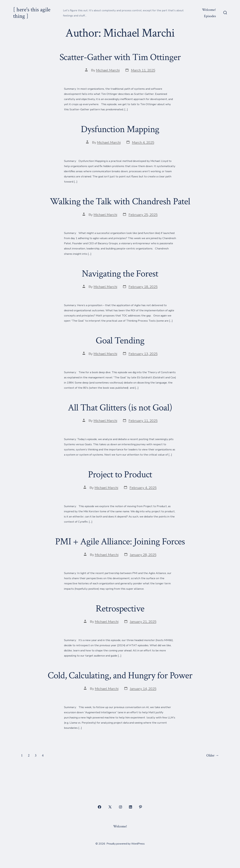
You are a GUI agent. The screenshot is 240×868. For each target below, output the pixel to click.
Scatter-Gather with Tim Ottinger (120, 57)
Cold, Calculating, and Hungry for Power (120, 675)
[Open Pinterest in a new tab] (140, 807)
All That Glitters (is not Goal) (120, 408)
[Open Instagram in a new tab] (120, 807)
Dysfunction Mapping (120, 129)
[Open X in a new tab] (110, 807)
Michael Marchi (108, 70)
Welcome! (209, 10)
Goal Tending (120, 341)
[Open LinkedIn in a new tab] (130, 807)
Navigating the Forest (120, 274)
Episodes (210, 16)
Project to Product (120, 475)
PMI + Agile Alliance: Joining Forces (120, 542)
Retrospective (120, 609)
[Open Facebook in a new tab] (99, 807)
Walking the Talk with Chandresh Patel (120, 201)
